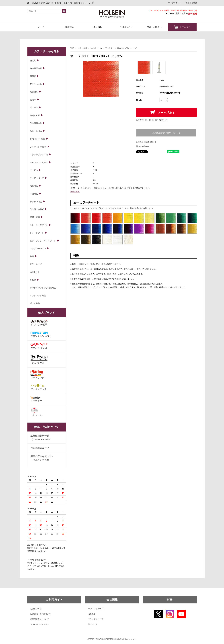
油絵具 (93, 48)
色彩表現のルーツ (40, 448)
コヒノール (36, 412)
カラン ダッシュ (39, 346)
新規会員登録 (191, 3)
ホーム (41, 27)
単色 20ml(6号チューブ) (127, 48)
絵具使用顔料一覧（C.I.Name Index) (40, 437)
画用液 (33, 76)
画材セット (35, 272)
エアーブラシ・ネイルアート (43, 241)
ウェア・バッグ (37, 178)
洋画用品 (34, 194)
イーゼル (34, 170)
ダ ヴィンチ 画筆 (37, 139)
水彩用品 (34, 186)
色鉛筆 (33, 100)
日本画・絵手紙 (37, 209)
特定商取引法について (40, 619)
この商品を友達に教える (146, 142)
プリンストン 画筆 (38, 147)
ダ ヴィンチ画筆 (39, 323)
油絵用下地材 (36, 68)
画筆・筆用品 (36, 131)
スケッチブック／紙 (39, 155)
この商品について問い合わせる (166, 133)
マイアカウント (175, 3)
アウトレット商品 (38, 296)
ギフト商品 (35, 303)
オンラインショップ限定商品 (43, 288)
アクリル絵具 (36, 84)
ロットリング (37, 374)
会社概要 (92, 614)
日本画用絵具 (36, 123)
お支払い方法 (36, 609)
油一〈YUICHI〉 (107, 48)
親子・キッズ (36, 264)
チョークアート (37, 233)
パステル (34, 108)
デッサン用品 (36, 202)
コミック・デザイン (39, 225)
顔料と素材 (35, 115)
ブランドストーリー (97, 619)
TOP (72, 48)
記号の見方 (75, 192)
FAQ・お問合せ (154, 27)
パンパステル (39, 359)
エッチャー (36, 399)
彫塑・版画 (35, 217)
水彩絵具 (34, 92)
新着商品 (70, 27)
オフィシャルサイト (97, 609)
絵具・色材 (82, 48)
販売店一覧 (93, 624)
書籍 (32, 256)
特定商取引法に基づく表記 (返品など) (152, 120)
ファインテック (39, 387)
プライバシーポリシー (40, 624)
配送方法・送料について (41, 614)
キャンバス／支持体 (39, 162)
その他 (33, 280)
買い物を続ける (142, 146)
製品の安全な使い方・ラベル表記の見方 (42, 458)
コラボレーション (38, 249)
